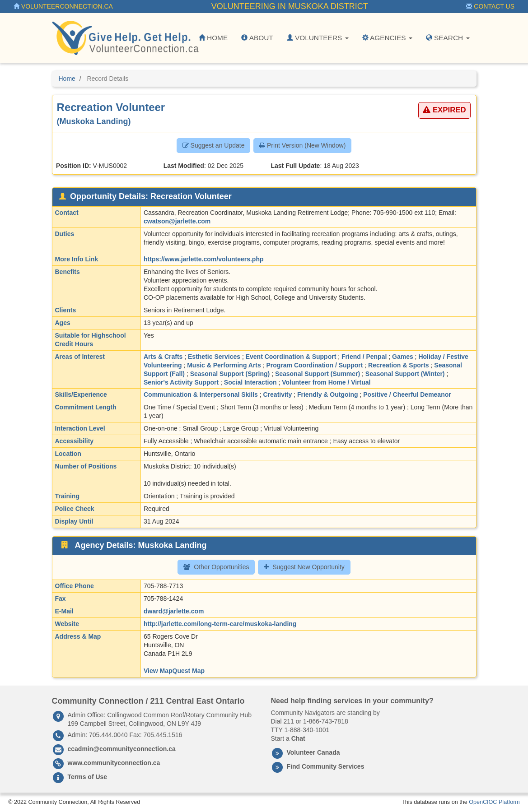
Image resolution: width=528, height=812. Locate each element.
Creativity (278, 394)
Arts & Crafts (163, 357)
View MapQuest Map (174, 671)
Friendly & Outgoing (328, 394)
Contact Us (490, 6)
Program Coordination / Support (315, 365)
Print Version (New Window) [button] (302, 145)
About (257, 38)
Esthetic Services (214, 357)
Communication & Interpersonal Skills (201, 394)
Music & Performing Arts (224, 365)
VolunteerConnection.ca (63, 6)
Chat (298, 738)
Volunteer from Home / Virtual (326, 382)
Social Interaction (250, 382)
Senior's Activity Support (181, 382)
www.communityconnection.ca (114, 763)
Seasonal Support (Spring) (230, 374)
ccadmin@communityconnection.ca (122, 749)
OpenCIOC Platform (494, 802)
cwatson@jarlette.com (177, 221)
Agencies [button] (387, 38)
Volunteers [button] (318, 38)
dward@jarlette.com (174, 611)
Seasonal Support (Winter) (405, 374)
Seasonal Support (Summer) (318, 374)
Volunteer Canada (313, 752)
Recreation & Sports (399, 365)
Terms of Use (88, 777)
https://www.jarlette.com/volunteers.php (204, 259)
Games (403, 357)
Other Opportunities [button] (216, 567)
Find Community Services (326, 766)
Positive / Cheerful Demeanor (407, 394)
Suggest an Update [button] (214, 145)
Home (213, 38)
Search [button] (448, 38)
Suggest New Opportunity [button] (304, 567)
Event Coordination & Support (291, 357)
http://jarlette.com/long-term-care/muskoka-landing (220, 624)
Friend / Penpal (364, 357)
